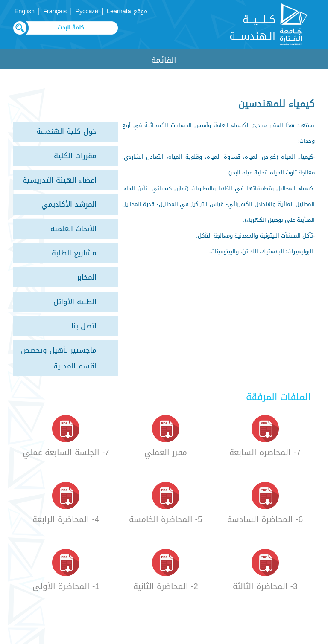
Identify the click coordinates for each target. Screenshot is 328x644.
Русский (86, 11)
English (25, 11)
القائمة (164, 60)
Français (55, 11)
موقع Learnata (127, 11)
